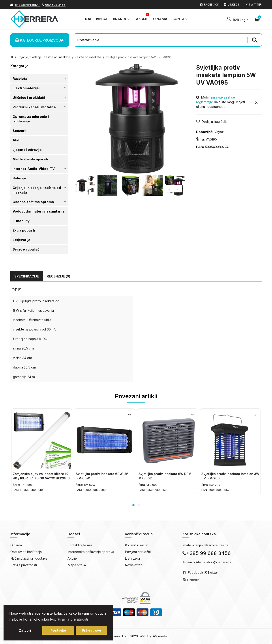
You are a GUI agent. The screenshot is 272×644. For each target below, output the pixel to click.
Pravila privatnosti (24, 565)
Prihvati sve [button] (91, 630)
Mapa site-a (77, 565)
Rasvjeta (20, 79)
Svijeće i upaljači (26, 249)
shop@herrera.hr (28, 5)
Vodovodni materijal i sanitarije (39, 211)
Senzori (19, 131)
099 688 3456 (55, 5)
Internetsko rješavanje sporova (91, 552)
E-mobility (21, 221)
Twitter (213, 573)
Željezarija (21, 240)
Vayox (219, 132)
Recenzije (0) (58, 276)
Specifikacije (27, 276)
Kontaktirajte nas (80, 545)
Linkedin (193, 580)
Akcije (72, 558)
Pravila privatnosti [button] (73, 619)
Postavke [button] (58, 630)
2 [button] (139, 505)
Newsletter (133, 565)
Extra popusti (24, 230)
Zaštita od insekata (88, 57)
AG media (160, 636)
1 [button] (133, 505)
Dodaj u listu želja (214, 122)
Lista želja (132, 558)
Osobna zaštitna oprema (33, 202)
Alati (16, 140)
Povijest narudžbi (138, 552)
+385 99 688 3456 (207, 553)
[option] (85, 186)
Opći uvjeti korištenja (26, 552)
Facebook (195, 573)
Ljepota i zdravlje (27, 150)
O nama (16, 545)
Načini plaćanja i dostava (29, 558)
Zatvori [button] (25, 630)
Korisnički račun (137, 545)
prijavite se (219, 97)
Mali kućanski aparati (30, 159)
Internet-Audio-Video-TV (34, 169)
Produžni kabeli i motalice (34, 107)
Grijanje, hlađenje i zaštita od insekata (44, 57)
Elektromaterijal (26, 88)
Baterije (19, 178)
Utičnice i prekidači (29, 98)
